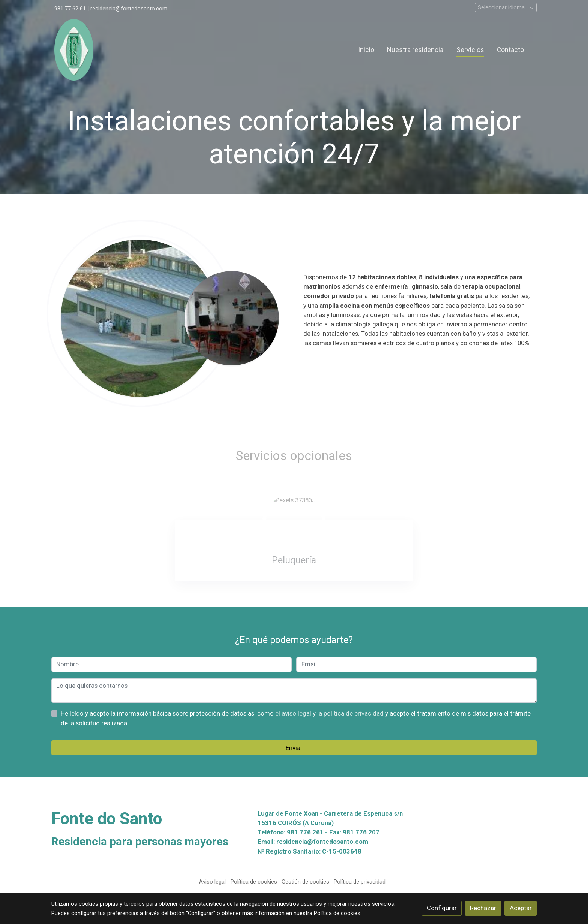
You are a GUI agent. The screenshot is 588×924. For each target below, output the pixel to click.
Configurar (442, 908)
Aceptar (521, 908)
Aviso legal (212, 882)
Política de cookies (254, 882)
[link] (74, 50)
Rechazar (483, 908)
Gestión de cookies (305, 882)
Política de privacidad (360, 882)
